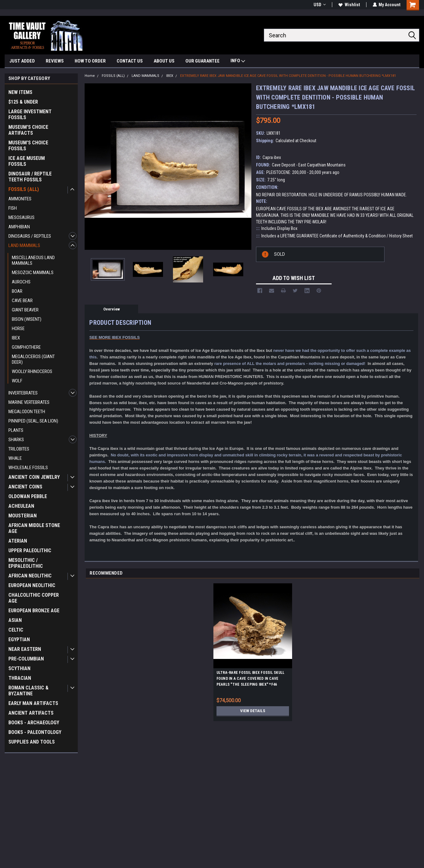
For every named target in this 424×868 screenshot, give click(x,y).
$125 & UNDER (23, 102)
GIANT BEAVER (25, 310)
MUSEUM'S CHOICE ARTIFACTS (28, 130)
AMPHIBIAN (19, 227)
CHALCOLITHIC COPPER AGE (34, 598)
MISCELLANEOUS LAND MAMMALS (33, 260)
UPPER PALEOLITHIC (30, 551)
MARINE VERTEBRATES (29, 402)
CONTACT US (130, 61)
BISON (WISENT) (27, 319)
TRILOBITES (19, 449)
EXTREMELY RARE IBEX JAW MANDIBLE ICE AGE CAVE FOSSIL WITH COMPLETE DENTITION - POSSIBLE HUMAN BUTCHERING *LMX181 (288, 76)
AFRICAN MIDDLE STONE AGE (34, 528)
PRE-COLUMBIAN (26, 659)
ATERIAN (18, 541)
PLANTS (16, 430)
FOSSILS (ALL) (24, 189)
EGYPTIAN (19, 639)
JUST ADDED (22, 61)
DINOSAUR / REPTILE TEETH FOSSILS (30, 177)
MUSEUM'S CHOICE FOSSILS (28, 146)
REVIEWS (55, 61)
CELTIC (16, 630)
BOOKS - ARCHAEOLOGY (34, 723)
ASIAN (15, 620)
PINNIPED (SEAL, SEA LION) (33, 421)
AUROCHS (21, 282)
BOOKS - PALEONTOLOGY (35, 732)
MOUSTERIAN (23, 516)
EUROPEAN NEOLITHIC (32, 585)
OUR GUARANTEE (203, 61)
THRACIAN (20, 678)
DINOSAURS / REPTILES (30, 236)
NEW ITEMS (20, 92)
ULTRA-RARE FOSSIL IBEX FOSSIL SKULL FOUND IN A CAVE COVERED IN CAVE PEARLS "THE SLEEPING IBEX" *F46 (251, 679)
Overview (112, 309)
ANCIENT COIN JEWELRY (34, 477)
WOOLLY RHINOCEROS (32, 371)
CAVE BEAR (22, 301)
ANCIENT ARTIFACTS (31, 713)
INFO (238, 61)
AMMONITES (20, 199)
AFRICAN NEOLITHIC (30, 576)
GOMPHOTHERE (26, 347)
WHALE (15, 458)
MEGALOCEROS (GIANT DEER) (33, 359)
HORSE (18, 329)
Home (90, 76)
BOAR (17, 291)
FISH (13, 208)
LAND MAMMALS (24, 245)
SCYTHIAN (19, 668)
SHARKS (16, 440)
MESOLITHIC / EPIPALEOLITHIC (26, 563)
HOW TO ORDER (90, 61)
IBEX (16, 338)
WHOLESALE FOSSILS (28, 468)
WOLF (17, 381)
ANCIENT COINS (25, 487)
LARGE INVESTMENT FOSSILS (30, 114)
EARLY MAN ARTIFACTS (33, 703)
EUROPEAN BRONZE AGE (34, 611)
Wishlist (349, 5)
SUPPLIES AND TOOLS (32, 742)
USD (319, 5)
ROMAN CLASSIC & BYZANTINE (28, 691)
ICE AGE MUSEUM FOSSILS (27, 161)
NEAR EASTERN (25, 649)
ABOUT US (164, 61)
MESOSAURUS (21, 217)
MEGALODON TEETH (27, 412)
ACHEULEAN (21, 506)
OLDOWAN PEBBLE (28, 496)
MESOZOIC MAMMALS (33, 273)
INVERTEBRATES (23, 393)
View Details (253, 711)
